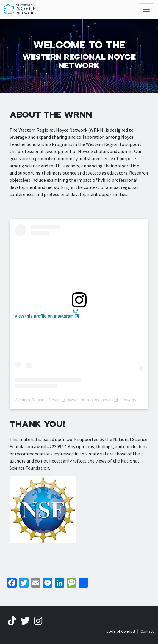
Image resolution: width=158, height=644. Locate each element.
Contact (147, 631)
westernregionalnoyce (92, 400)
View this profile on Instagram (44, 316)
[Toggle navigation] (146, 9)
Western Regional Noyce (38, 400)
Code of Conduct (121, 631)
